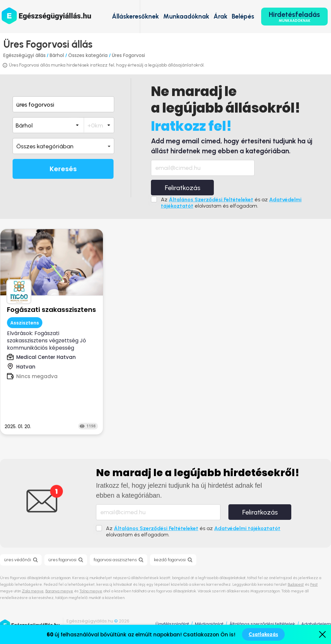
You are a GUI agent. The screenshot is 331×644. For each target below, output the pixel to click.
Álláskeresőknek (135, 16)
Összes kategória (89, 55)
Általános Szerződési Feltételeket (211, 199)
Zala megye (33, 591)
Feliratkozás (183, 188)
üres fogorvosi (62, 560)
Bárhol (57, 55)
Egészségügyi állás (24, 55)
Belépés (243, 16)
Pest (314, 584)
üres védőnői (18, 560)
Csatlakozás (263, 634)
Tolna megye (91, 591)
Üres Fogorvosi (128, 55)
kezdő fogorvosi (170, 560)
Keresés (63, 169)
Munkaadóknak (186, 16)
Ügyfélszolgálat (172, 624)
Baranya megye (59, 591)
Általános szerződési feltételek (262, 624)
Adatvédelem (316, 624)
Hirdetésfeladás (294, 17)
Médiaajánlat (209, 624)
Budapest (296, 584)
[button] (63, 146)
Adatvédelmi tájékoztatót (247, 528)
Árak (220, 16)
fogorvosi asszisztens (115, 560)
